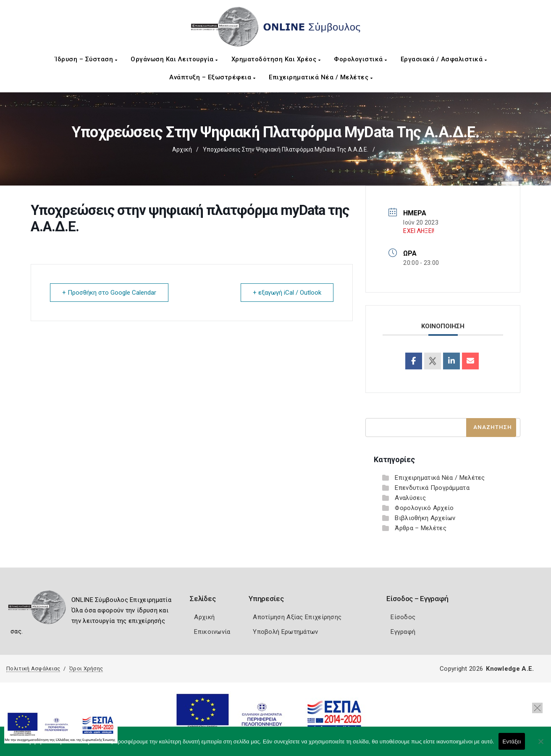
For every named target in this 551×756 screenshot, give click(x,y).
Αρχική (182, 149)
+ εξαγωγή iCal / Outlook (287, 293)
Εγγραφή (403, 632)
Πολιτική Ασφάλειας (33, 668)
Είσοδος (403, 617)
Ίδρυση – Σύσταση (86, 59)
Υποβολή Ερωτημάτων (285, 632)
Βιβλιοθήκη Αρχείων (425, 518)
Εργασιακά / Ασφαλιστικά (444, 59)
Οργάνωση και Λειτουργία (174, 59)
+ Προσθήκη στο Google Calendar (109, 293)
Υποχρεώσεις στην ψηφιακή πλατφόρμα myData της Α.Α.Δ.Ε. (286, 149)
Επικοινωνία (212, 632)
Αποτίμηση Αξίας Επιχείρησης (297, 617)
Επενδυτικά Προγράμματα (432, 488)
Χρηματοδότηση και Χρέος (276, 59)
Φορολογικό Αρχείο (424, 508)
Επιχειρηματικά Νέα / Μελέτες (321, 77)
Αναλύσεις (410, 498)
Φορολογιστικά (361, 59)
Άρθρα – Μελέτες (421, 528)
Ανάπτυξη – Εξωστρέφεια (212, 77)
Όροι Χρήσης (86, 668)
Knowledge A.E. (510, 669)
